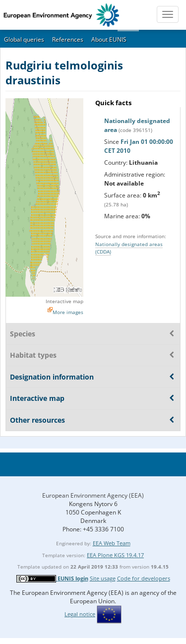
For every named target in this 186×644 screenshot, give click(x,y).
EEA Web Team (112, 543)
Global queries (24, 39)
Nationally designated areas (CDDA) (129, 248)
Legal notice (80, 614)
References (68, 39)
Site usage (103, 578)
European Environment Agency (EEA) (93, 495)
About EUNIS (109, 39)
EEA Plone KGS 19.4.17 (115, 555)
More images (68, 312)
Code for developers (144, 578)
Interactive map (64, 301)
